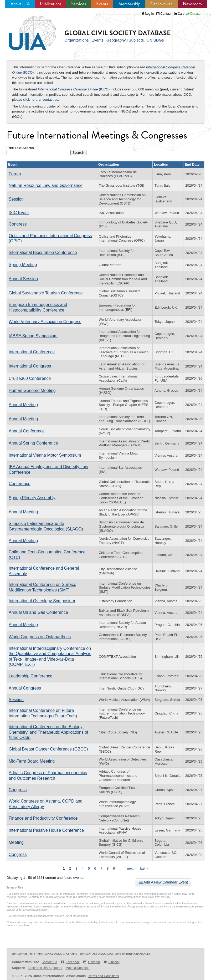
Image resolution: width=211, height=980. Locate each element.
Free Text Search (20, 148)
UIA (26, 30)
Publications (51, 4)
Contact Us (49, 962)
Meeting (16, 842)
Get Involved (161, 4)
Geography (116, 40)
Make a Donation (78, 968)
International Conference (32, 352)
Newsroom (192, 4)
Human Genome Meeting (32, 391)
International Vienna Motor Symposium (45, 455)
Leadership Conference (30, 676)
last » (144, 868)
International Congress (30, 366)
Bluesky (111, 962)
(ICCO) (74, 89)
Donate (193, 14)
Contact (164, 14)
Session (16, 199)
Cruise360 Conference (30, 378)
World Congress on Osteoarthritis (40, 637)
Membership (129, 4)
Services (79, 4)
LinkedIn (91, 962)
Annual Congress (25, 688)
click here (30, 99)
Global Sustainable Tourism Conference (46, 293)
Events (102, 4)
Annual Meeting (23, 405)
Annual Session (23, 279)
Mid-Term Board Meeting (32, 761)
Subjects (136, 40)
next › (132, 868)
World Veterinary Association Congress (45, 322)
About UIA (20, 4)
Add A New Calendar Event (163, 882)
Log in (150, 14)
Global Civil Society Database (118, 33)
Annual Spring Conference (33, 443)
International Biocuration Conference (43, 252)
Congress (18, 224)
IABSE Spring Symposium (33, 336)
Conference (20, 484)
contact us (50, 99)
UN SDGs (155, 40)
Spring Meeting (23, 265)
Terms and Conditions (104, 976)
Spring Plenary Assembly (32, 498)
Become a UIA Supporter (45, 968)
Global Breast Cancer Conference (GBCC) (48, 749)
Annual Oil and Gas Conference (38, 612)
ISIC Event (19, 213)
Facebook (70, 962)
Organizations (77, 40)
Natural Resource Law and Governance (46, 185)
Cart (179, 14)
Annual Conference (27, 431)
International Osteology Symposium (42, 601)
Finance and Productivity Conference (43, 818)
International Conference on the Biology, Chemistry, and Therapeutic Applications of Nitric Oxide (48, 732)
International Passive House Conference (46, 830)
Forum (15, 174)
